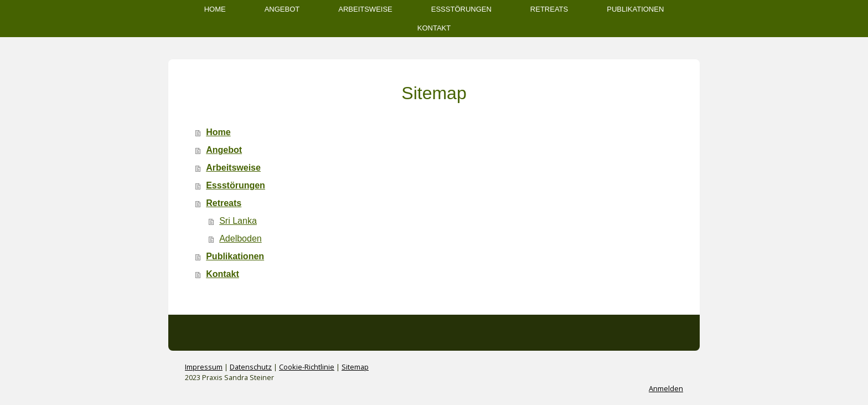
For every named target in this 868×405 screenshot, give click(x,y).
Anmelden (666, 388)
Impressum (204, 367)
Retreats (549, 9)
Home (215, 9)
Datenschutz (251, 367)
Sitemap (355, 367)
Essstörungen (461, 9)
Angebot (282, 9)
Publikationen (635, 9)
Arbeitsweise (365, 9)
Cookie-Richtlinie (307, 367)
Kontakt (434, 28)
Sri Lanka (238, 221)
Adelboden (241, 239)
